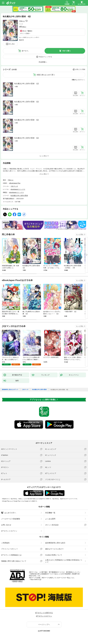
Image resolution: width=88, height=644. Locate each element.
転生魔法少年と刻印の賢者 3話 (27, 120)
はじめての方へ (9, 513)
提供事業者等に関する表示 (55, 543)
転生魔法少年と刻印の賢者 (19, 196)
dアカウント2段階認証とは (11, 555)
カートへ (25, 51)
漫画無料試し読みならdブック (10, 390)
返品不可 (21, 40)
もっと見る (80, 234)
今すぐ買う (67, 51)
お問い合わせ (6, 525)
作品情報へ (43, 62)
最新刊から (82, 80)
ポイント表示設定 (52, 525)
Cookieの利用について (54, 555)
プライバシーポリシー (10, 549)
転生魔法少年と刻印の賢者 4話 (27, 138)
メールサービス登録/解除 (11, 519)
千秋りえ (22, 21)
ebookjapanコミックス (18, 189)
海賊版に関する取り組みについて (14, 561)
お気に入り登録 (80, 69)
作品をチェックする (45, 57)
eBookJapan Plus (15, 183)
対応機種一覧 (50, 513)
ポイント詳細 (24, 33)
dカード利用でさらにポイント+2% (28, 37)
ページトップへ (44, 624)
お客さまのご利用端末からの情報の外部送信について (64, 561)
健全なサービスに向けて (54, 549)
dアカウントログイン (9, 531)
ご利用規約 (5, 543)
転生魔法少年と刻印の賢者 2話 (27, 102)
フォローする (27, 21)
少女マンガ (14, 186)
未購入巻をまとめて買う (46, 75)
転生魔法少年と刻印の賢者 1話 (27, 84)
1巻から (74, 80)
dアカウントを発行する (44, 613)
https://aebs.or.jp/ (36, 579)
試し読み (12, 44)
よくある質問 (50, 519)
